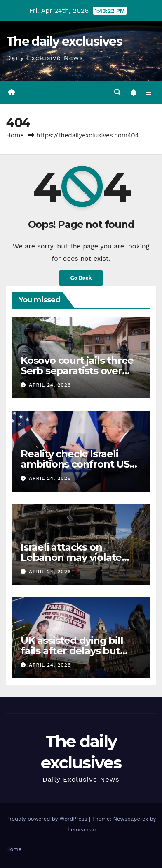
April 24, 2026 (50, 385)
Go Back (81, 278)
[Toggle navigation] (149, 93)
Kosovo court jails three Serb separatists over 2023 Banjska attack (77, 371)
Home (15, 135)
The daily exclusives (64, 41)
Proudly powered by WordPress (48, 819)
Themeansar (80, 830)
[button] (117, 92)
